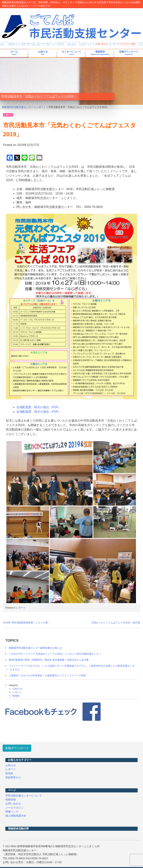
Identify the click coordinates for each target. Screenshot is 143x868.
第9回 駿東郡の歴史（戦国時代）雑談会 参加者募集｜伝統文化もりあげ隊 (49, 660)
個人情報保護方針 (16, 816)
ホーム (14, 53)
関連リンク (12, 812)
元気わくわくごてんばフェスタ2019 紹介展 (116, 623)
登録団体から (13, 777)
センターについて (71, 53)
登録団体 (100, 53)
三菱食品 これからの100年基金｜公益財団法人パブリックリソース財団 (47, 675)
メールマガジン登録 (126, 44)
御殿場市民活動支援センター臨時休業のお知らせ (35, 648)
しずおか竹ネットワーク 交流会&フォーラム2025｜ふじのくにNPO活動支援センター (55, 654)
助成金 (16, 696)
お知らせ (43, 53)
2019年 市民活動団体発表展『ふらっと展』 (26, 623)
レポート (8, 115)
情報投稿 (11, 799)
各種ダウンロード (129, 53)
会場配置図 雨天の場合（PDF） (39, 412)
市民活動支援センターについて (24, 796)
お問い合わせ (102, 44)
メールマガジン (15, 808)
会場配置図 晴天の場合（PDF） (39, 407)
